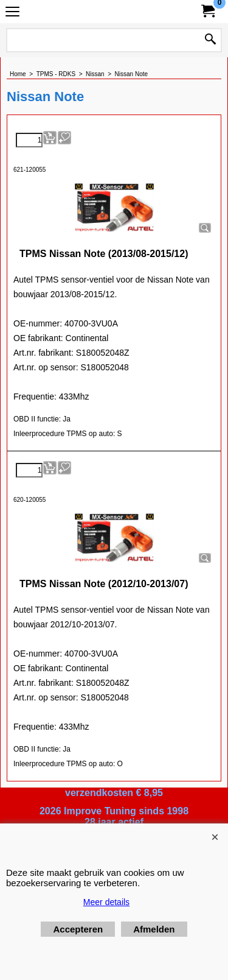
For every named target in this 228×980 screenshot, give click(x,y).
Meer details (106, 902)
